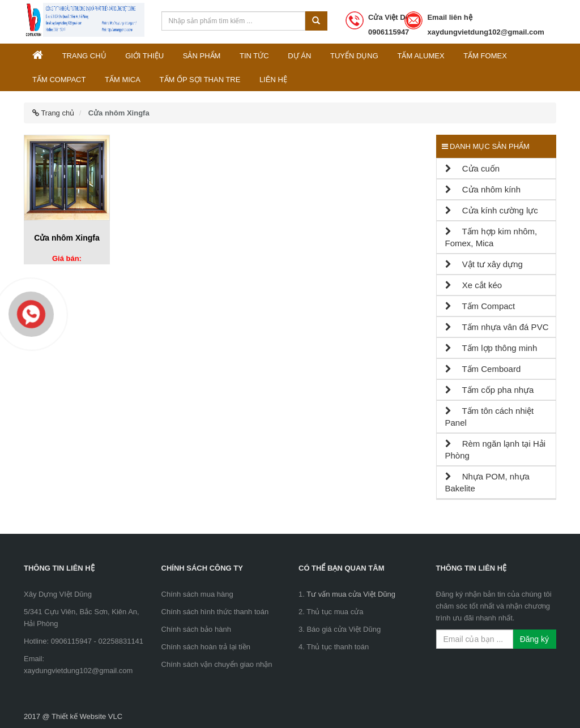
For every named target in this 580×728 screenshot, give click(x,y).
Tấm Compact (59, 80)
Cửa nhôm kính (483, 189)
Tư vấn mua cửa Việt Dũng (351, 594)
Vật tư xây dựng (484, 264)
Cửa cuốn (473, 168)
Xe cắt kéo (474, 285)
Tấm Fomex (485, 56)
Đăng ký (534, 639)
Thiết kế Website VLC (87, 716)
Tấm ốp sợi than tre (200, 80)
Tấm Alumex (421, 56)
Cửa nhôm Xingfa (67, 238)
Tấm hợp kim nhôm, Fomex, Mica (491, 237)
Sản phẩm (202, 56)
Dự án (299, 56)
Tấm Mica (123, 80)
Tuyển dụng (354, 56)
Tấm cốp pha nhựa (490, 390)
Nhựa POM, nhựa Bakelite (487, 482)
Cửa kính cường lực (492, 210)
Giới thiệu (144, 56)
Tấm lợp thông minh (491, 348)
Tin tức (254, 56)
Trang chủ (84, 56)
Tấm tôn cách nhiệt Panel (490, 417)
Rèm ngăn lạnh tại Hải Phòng (496, 449)
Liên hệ (273, 80)
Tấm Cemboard (483, 369)
